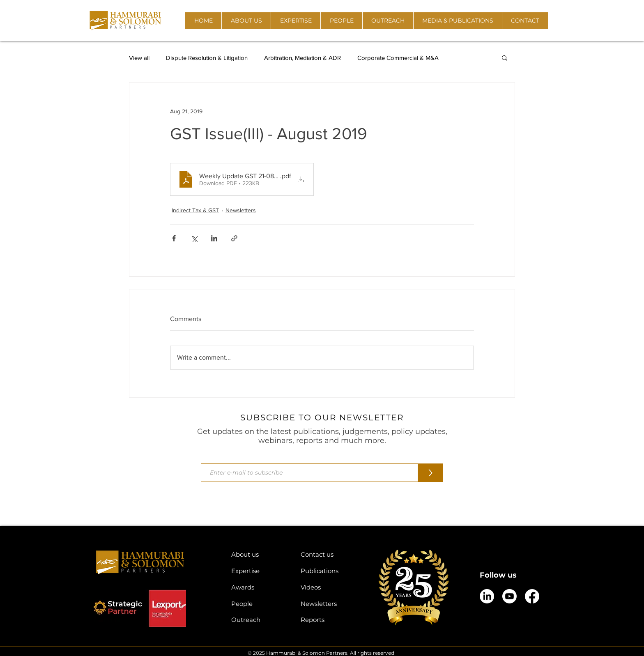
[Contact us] (329, 554)
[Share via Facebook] (174, 238)
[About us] (260, 554)
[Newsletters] (329, 604)
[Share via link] (234, 238)
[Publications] (329, 571)
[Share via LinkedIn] (214, 238)
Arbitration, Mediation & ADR (302, 58)
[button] (246, 21)
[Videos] (329, 587)
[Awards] (260, 587)
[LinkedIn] (487, 596)
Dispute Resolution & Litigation (207, 58)
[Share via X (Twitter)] (194, 238)
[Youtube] (509, 596)
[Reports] (329, 620)
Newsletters (241, 210)
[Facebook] (532, 596)
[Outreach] (260, 620)
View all (139, 58)
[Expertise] (260, 571)
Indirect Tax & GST (195, 210)
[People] (260, 604)
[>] (430, 473)
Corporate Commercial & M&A (398, 58)
